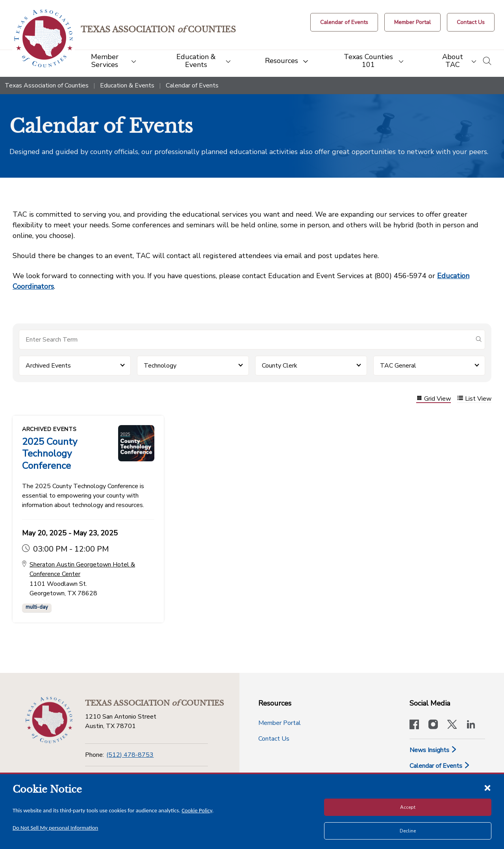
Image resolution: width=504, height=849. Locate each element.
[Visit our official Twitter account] (452, 725)
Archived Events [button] (48, 366)
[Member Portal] (412, 22)
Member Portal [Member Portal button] (280, 722)
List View (474, 399)
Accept (408, 807)
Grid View (434, 399)
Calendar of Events (440, 765)
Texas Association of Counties (47, 85)
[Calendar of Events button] (344, 22)
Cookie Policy (197, 810)
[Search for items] (246, 340)
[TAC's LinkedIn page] (471, 725)
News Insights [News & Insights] (433, 749)
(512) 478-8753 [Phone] (130, 754)
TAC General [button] (398, 366)
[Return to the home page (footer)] (49, 719)
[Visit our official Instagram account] (433, 725)
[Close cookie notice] (487, 788)
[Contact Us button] (471, 22)
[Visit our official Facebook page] (414, 725)
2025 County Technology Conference (50, 453)
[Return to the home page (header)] (44, 38)
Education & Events (127, 85)
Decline (408, 831)
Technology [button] (160, 366)
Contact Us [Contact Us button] (274, 738)
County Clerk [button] (280, 366)
